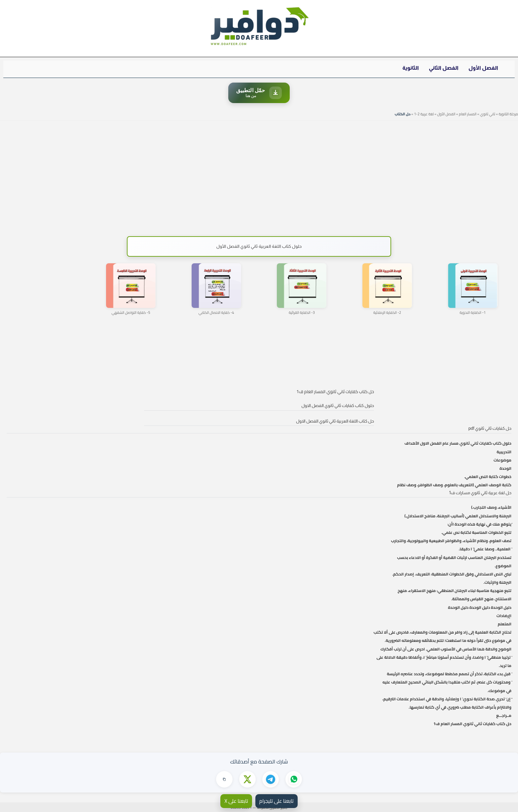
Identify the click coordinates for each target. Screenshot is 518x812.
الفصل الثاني (444, 68)
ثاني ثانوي (488, 114)
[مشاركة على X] (247, 779)
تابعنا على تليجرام (277, 801)
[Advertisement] (259, 175)
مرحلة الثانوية (508, 114)
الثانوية (411, 68)
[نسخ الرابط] (224, 779)
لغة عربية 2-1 (424, 114)
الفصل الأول (483, 68)
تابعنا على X (236, 801)
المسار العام (468, 114)
